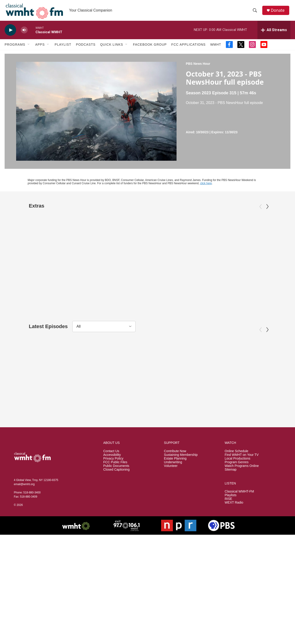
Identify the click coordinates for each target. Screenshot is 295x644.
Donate (279, 12)
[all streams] (274, 33)
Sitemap (231, 508)
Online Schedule (237, 489)
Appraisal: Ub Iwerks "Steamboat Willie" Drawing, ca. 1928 (50, 289)
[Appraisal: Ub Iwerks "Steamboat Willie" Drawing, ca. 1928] (53, 244)
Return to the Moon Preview (234, 286)
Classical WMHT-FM (239, 530)
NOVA (205, 278)
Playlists (231, 533)
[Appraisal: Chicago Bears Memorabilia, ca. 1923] (148, 244)
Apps (40, 48)
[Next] (267, 210)
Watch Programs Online (242, 504)
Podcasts (86, 48)
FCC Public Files (115, 500)
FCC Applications (188, 48)
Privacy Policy (113, 497)
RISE (229, 537)
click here (206, 187)
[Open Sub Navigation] (29, 48)
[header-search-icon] (256, 12)
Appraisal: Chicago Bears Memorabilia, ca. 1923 (136, 289)
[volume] (24, 34)
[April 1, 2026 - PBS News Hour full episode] (242, 385)
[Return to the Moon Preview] (242, 244)
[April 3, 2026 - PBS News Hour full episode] (53, 385)
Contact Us (111, 489)
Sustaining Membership (181, 493)
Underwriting (173, 500)
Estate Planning (175, 497)
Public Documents (116, 504)
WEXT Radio (234, 541)
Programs (15, 48)
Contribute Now (175, 489)
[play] (10, 34)
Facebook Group (150, 48)
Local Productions (237, 497)
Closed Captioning (116, 508)
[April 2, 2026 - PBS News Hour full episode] (148, 385)
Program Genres (237, 500)
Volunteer (171, 504)
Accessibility (112, 493)
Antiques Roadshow (26, 278)
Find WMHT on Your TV (242, 493)
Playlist (63, 48)
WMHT (216, 48)
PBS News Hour (198, 67)
